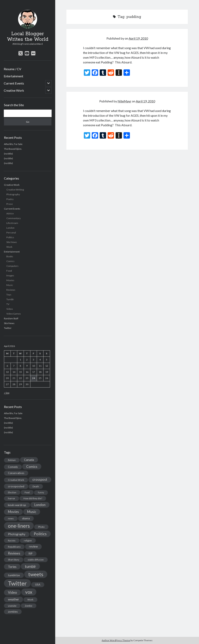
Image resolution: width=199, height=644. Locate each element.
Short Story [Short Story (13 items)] (14, 560)
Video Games (14, 314)
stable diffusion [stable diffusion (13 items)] (36, 560)
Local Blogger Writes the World (28, 37)
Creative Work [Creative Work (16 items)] (16, 480)
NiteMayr (124, 101)
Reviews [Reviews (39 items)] (14, 553)
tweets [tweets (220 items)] (36, 574)
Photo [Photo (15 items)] (41, 527)
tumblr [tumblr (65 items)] (30, 566)
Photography (13, 194)
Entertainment (14, 76)
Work (9, 247)
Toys (9, 295)
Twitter (8, 328)
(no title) (8, 154)
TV (8, 304)
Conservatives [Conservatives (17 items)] (16, 473)
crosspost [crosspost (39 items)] (40, 480)
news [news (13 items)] (11, 518)
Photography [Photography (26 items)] (17, 534)
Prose (10, 204)
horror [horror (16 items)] (12, 498)
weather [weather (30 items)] (14, 599)
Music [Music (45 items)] (32, 512)
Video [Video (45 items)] (12, 592)
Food (9, 271)
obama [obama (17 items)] (26, 518)
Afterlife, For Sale (13, 144)
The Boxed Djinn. (13, 149)
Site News (12, 242)
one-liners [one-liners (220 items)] (19, 526)
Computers (12, 266)
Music (10, 285)
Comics (10, 261)
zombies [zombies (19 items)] (13, 612)
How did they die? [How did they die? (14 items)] (33, 498)
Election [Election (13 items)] (12, 492)
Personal (11, 233)
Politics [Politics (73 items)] (40, 534)
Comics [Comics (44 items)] (32, 467)
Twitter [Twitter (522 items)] (17, 583)
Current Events (14, 83)
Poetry (10, 199)
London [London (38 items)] (40, 505)
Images (10, 275)
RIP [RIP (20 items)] (31, 554)
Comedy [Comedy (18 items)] (13, 467)
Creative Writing (15, 190)
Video (10, 309)
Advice (10, 213)
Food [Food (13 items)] (27, 492)
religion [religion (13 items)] (28, 541)
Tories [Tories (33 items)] (12, 567)
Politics (10, 237)
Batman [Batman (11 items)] (12, 460)
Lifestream (12, 223)
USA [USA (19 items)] (38, 585)
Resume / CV (13, 69)
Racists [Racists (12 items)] (12, 541)
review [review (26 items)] (33, 546)
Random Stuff (11, 318)
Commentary (14, 218)
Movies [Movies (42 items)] (13, 512)
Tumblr (10, 299)
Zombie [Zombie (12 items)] (29, 606)
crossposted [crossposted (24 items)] (16, 486)
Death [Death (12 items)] (36, 486)
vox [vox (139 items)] (29, 592)
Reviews (11, 290)
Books (10, 256)
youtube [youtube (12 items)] (12, 606)
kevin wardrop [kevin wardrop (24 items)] (17, 505)
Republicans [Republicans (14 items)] (14, 547)
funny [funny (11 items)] (41, 492)
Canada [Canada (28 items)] (29, 460)
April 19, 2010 (138, 38)
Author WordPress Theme (116, 640)
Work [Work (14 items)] (30, 600)
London (10, 228)
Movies (10, 280)
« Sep (7, 393)
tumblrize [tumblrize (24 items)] (14, 575)
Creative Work (14, 90)
